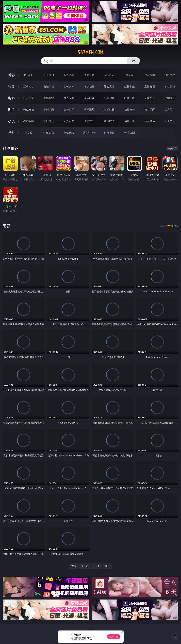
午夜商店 (49, 133)
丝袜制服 (130, 87)
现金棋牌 (150, 75)
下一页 (96, 566)
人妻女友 (69, 121)
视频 (11, 86)
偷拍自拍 (49, 98)
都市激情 (29, 121)
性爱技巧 (170, 121)
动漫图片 (89, 110)
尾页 (107, 566)
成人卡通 (69, 98)
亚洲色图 (49, 110)
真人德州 (49, 75)
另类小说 (130, 121)
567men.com (90, 52)
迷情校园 (109, 121)
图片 (11, 110)
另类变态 (170, 98)
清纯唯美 (130, 110)
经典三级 (130, 98)
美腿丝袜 (109, 110)
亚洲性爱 (29, 98)
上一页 (85, 566)
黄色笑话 (150, 121)
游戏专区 (89, 75)
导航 (11, 133)
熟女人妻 (109, 87)
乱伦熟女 (150, 98)
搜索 (133, 61)
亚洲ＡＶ (29, 87)
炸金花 (130, 75)
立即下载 (114, 637)
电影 (11, 98)
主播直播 (150, 87)
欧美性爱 (89, 98)
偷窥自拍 (29, 110)
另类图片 (170, 110)
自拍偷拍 (49, 87)
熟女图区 (150, 110)
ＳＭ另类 (170, 87)
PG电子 (28, 75)
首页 (74, 566)
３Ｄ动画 (89, 87)
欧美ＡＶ (69, 87)
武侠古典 (89, 121)
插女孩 (29, 133)
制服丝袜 (109, 98)
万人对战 (69, 75)
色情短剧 (130, 133)
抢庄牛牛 (170, 75)
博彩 (11, 75)
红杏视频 (109, 133)
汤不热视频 (89, 133)
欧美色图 (69, 110)
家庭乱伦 (49, 121)
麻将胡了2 (109, 75)
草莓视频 (69, 133)
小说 (11, 121)
